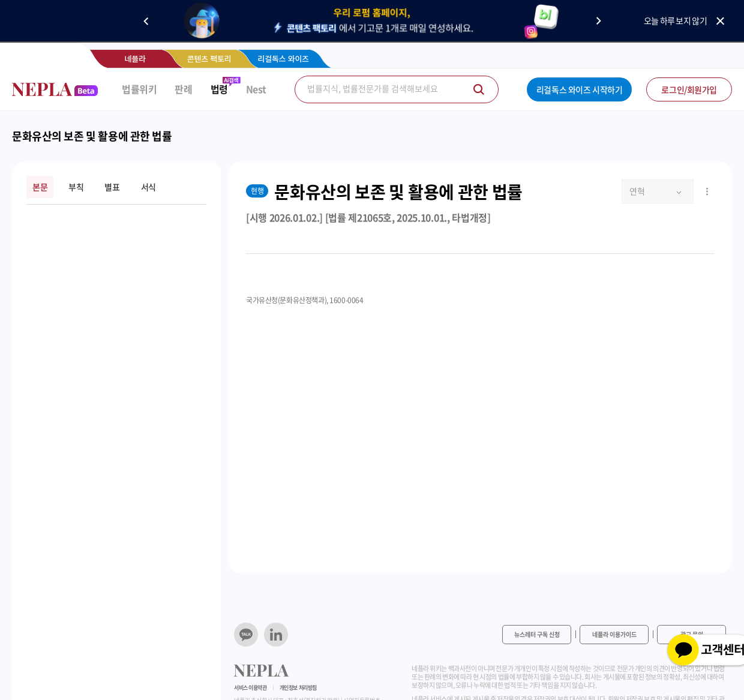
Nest (256, 89)
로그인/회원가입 (689, 89)
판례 (183, 89)
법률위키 (139, 89)
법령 (219, 89)
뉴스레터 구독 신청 (537, 634)
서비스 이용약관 (250, 688)
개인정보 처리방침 (298, 688)
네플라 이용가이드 (614, 634)
